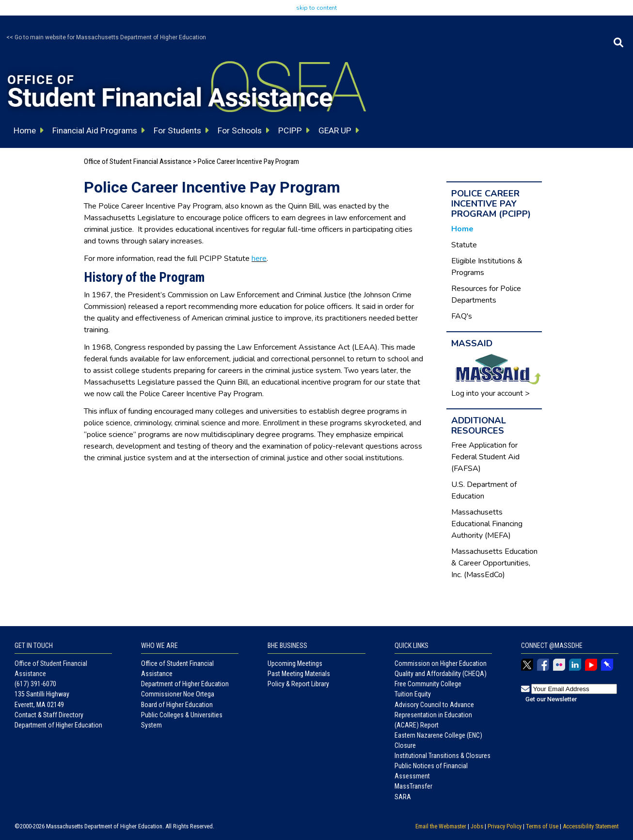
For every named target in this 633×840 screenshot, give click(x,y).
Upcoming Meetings (295, 663)
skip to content (316, 8)
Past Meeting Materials (299, 674)
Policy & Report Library (298, 684)
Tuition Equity (413, 694)
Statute (464, 245)
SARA (403, 797)
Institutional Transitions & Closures (443, 756)
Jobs (477, 826)
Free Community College (428, 684)
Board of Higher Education (177, 705)
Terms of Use (542, 826)
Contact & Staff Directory (49, 715)
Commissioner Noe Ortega (178, 694)
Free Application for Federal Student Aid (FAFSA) (485, 457)
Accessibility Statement (591, 826)
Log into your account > (491, 393)
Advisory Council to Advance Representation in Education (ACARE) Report (434, 715)
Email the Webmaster (441, 826)
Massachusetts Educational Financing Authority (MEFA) (487, 524)
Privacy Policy (505, 826)
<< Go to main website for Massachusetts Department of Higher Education (106, 37)
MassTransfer (413, 786)
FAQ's (462, 316)
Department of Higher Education (58, 725)
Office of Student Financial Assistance (138, 162)
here (259, 258)
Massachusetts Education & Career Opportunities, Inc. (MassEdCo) (494, 563)
